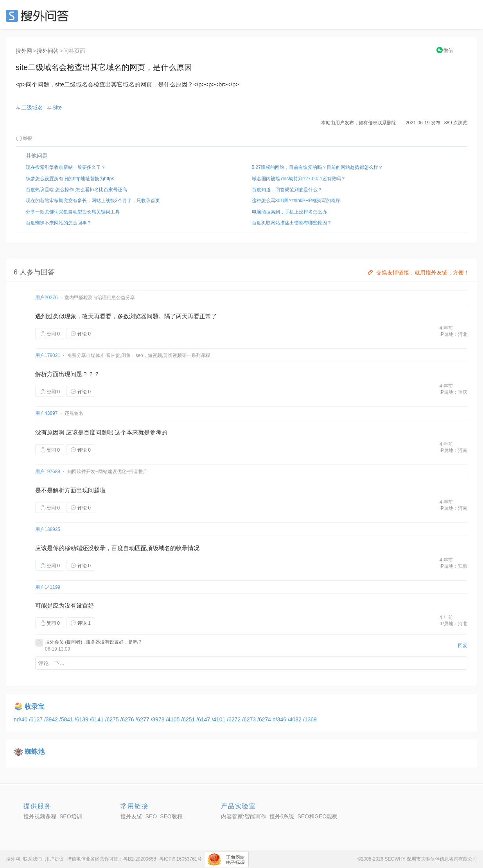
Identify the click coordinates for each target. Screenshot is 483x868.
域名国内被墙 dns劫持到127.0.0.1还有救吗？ (299, 179)
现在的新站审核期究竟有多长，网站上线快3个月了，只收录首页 (93, 201)
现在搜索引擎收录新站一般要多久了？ (66, 167)
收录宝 (35, 707)
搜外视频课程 (40, 816)
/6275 (113, 719)
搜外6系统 (282, 816)
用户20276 (46, 298)
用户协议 (54, 859)
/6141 (98, 719)
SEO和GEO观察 (317, 816)
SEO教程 (171, 816)
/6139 (82, 719)
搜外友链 (131, 816)
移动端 (73, 548)
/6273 (250, 719)
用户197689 (48, 472)
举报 (24, 138)
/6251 (189, 719)
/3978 (158, 719)
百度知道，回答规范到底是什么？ (287, 190)
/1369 (310, 719)
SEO (39, 16)
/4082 (295, 719)
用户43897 (46, 413)
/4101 (219, 719)
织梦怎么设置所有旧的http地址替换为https (70, 179)
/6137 (37, 719)
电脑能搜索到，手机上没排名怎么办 (289, 212)
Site (57, 108)
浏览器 (138, 316)
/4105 (173, 719)
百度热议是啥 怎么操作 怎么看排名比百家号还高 (76, 190)
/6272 (234, 719)
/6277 (143, 719)
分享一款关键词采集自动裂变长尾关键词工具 (73, 212)
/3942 (52, 719)
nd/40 (21, 719)
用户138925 (48, 529)
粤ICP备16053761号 (180, 859)
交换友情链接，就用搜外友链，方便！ (418, 273)
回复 (463, 646)
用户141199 (48, 587)
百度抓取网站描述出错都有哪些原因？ (292, 223)
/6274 (265, 719)
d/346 (280, 719)
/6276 (128, 719)
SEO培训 (71, 816)
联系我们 (32, 859)
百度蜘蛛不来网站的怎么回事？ (59, 223)
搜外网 (24, 51)
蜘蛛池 (35, 752)
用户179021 (48, 355)
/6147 (204, 719)
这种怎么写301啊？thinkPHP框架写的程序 (296, 201)
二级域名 (32, 108)
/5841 (67, 719)
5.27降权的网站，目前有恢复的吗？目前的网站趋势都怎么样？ (317, 167)
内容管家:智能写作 (244, 816)
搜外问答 (48, 51)
